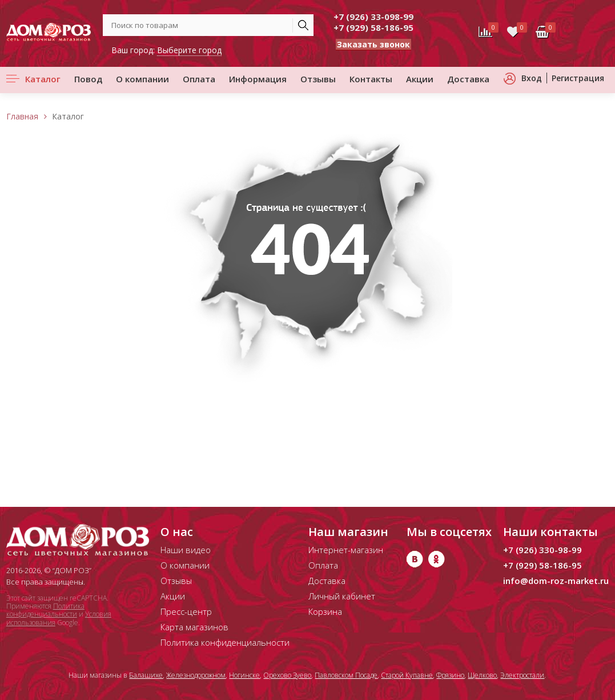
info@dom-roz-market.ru (556, 581)
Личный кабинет (342, 596)
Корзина (325, 611)
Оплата (199, 79)
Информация (258, 79)
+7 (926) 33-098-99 (373, 17)
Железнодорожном (196, 675)
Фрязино (450, 675)
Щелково (482, 675)
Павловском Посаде (346, 675)
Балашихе (146, 675)
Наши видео (186, 550)
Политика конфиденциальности (45, 610)
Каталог (43, 79)
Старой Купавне (407, 675)
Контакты (371, 79)
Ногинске (244, 675)
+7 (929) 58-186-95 (373, 27)
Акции (420, 79)
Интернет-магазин (346, 550)
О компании (142, 79)
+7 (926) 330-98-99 (542, 550)
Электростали (522, 675)
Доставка (468, 79)
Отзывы (318, 79)
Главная (22, 116)
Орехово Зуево (287, 675)
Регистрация (578, 78)
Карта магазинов (194, 627)
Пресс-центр (186, 611)
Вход (532, 78)
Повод (88, 79)
